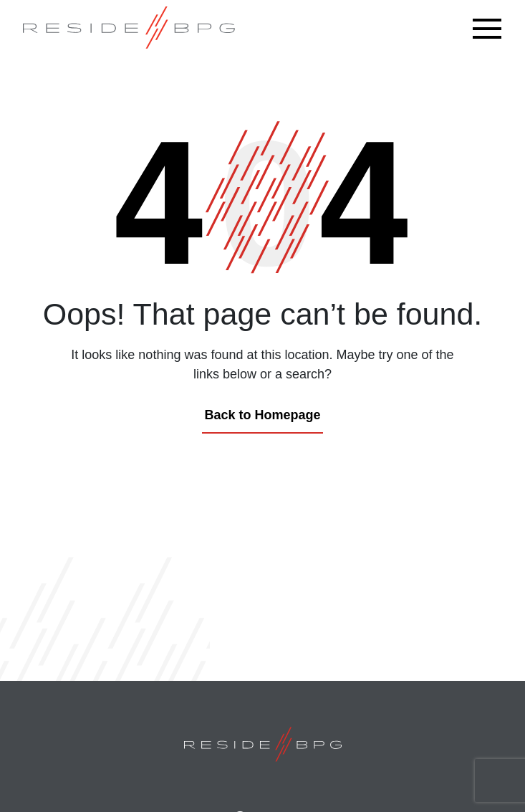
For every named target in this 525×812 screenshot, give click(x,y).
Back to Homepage (262, 415)
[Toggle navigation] (491, 29)
